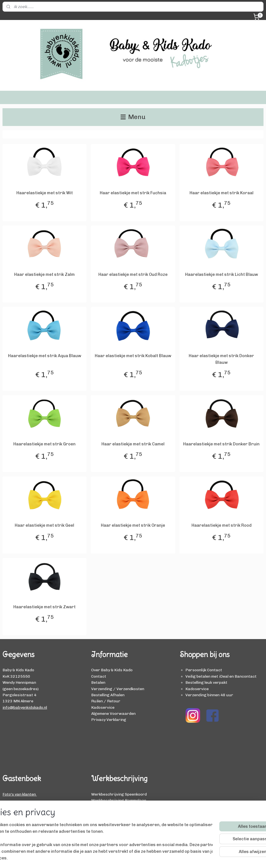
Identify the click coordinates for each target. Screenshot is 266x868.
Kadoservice (103, 707)
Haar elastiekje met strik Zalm (44, 274)
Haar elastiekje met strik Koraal (222, 193)
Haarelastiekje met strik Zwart (44, 607)
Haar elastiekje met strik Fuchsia (133, 193)
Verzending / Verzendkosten (118, 689)
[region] (96, 838)
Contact (99, 676)
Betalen (98, 682)
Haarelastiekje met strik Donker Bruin (221, 444)
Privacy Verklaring (109, 720)
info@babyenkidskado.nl (25, 707)
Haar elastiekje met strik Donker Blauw (221, 359)
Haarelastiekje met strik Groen (44, 444)
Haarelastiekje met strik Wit (45, 193)
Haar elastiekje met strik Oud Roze (133, 274)
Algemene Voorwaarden (113, 713)
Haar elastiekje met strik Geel (44, 525)
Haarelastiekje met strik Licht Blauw (222, 274)
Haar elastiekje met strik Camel (133, 444)
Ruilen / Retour (106, 701)
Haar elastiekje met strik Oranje (133, 525)
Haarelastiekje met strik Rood (222, 525)
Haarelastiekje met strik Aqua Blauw (45, 356)
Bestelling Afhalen (108, 695)
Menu (133, 117)
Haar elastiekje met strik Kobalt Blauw (133, 356)
